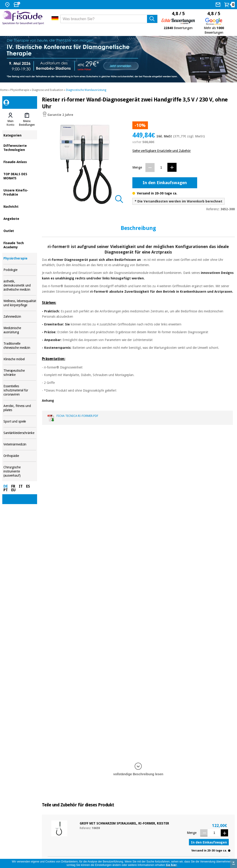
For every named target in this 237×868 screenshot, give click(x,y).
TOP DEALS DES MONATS (20, 176)
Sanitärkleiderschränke (20, 433)
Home (4, 90)
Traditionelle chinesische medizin (20, 346)
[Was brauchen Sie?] (109, 19)
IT (21, 486)
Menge (137, 167)
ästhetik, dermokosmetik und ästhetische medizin (20, 285)
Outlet (20, 231)
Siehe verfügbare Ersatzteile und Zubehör (162, 151)
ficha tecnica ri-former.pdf (77, 416)
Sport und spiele (20, 422)
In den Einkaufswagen (165, 183)
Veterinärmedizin (20, 444)
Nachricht (20, 206)
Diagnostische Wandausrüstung (86, 90)
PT (6, 490)
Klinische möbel (20, 359)
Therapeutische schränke (20, 373)
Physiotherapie (20, 90)
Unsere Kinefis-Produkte (20, 192)
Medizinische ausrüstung (20, 330)
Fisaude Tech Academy (20, 245)
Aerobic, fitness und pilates (20, 408)
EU (13, 490)
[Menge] (161, 167)
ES (28, 486)
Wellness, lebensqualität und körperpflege (20, 303)
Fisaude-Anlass (20, 162)
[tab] (11, 120)
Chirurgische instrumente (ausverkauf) (20, 471)
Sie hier (171, 865)
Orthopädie (20, 456)
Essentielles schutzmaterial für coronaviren (20, 390)
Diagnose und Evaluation (48, 90)
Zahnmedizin (20, 317)
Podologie (20, 270)
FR (13, 486)
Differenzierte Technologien (20, 147)
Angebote (20, 218)
